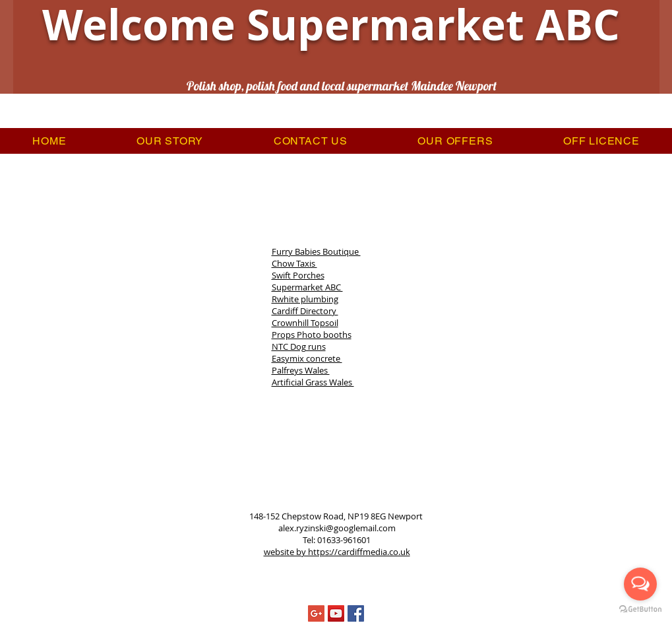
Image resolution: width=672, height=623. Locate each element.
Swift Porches (298, 275)
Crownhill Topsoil (305, 323)
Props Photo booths (312, 335)
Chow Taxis (294, 263)
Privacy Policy (359, 572)
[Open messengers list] (640, 584)
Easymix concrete (307, 358)
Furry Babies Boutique (316, 251)
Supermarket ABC (307, 287)
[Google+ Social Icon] (316, 613)
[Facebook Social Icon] (356, 613)
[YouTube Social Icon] (336, 613)
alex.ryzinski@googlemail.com (337, 528)
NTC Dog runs (299, 346)
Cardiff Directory (305, 311)
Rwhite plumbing (305, 299)
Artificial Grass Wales (313, 382)
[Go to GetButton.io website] (640, 609)
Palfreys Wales (301, 370)
